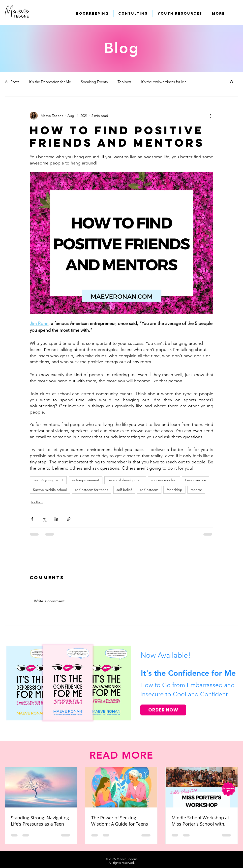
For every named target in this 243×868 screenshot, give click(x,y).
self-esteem (149, 490)
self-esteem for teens (92, 490)
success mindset (164, 480)
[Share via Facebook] (32, 519)
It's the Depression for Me (50, 82)
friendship (174, 490)
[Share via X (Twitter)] (44, 519)
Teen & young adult (48, 480)
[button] (232, 82)
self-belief (124, 490)
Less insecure (196, 480)
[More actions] (210, 116)
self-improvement (86, 480)
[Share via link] (69, 519)
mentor (196, 490)
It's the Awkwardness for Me (164, 82)
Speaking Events (94, 82)
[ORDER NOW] (163, 710)
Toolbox (124, 82)
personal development (125, 480)
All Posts (12, 82)
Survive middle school (50, 490)
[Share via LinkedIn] (56, 519)
